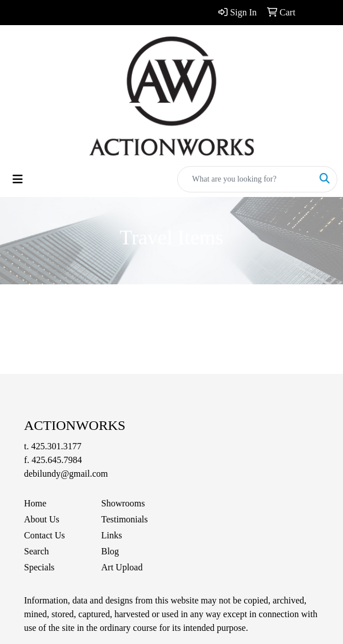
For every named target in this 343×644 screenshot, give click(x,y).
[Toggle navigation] (18, 179)
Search (37, 551)
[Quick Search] (245, 179)
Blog (110, 551)
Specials (39, 567)
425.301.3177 (56, 446)
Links (111, 535)
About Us (42, 519)
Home (35, 503)
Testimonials (125, 519)
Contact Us (45, 535)
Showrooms (123, 503)
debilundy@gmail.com (66, 474)
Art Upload (122, 567)
